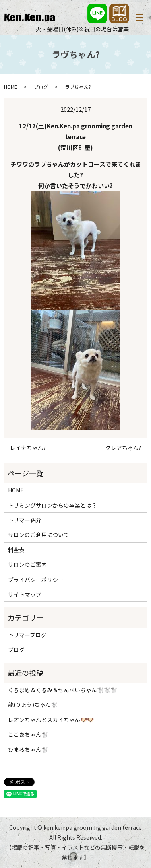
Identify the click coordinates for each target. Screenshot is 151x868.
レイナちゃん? (28, 448)
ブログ (41, 87)
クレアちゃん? (123, 448)
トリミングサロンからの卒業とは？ (52, 505)
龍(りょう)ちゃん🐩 (33, 705)
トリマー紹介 (25, 520)
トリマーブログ (27, 635)
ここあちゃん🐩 (28, 734)
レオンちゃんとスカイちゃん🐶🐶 (51, 720)
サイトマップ (25, 594)
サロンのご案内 (27, 564)
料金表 (16, 550)
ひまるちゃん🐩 (28, 749)
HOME (11, 87)
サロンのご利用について (39, 535)
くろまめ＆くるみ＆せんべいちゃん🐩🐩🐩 (63, 690)
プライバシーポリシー (36, 580)
